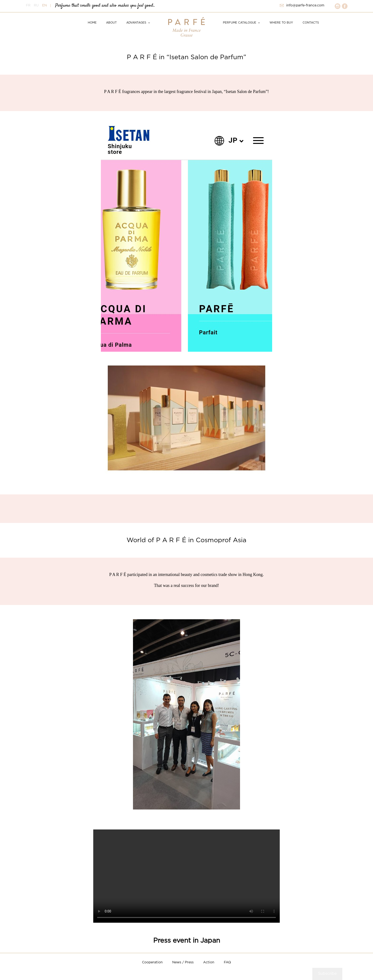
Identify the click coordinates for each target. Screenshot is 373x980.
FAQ (227, 962)
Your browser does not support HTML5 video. (186, 876)
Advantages (136, 23)
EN (44, 5)
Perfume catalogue (240, 23)
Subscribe (327, 974)
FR (28, 5)
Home (92, 23)
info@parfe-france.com (305, 5)
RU (36, 5)
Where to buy (281, 23)
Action (209, 962)
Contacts (311, 23)
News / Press (183, 962)
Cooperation (152, 962)
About (111, 23)
